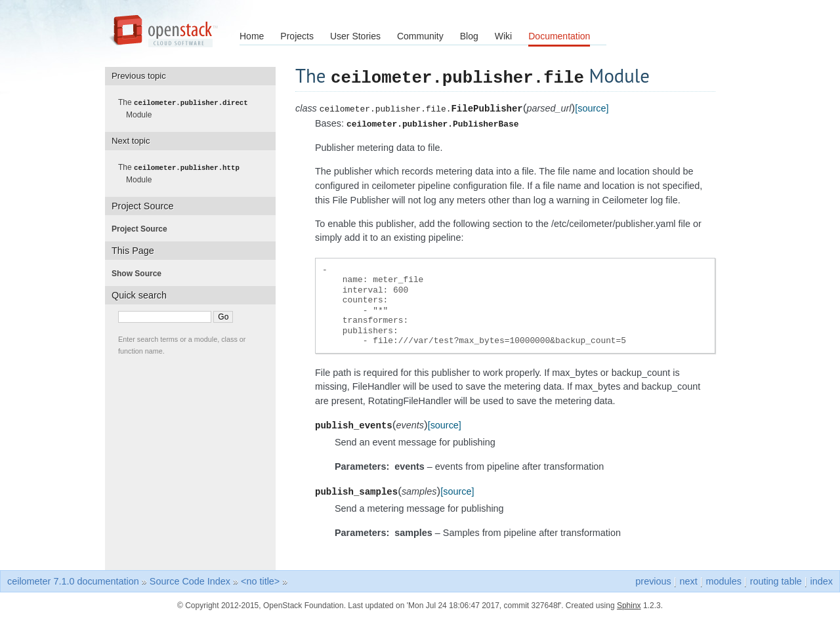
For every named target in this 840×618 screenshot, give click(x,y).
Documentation (559, 36)
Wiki (503, 36)
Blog (469, 36)
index (822, 581)
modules (723, 581)
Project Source (143, 228)
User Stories (355, 36)
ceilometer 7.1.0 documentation (73, 581)
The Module (187, 108)
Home (252, 36)
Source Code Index (190, 581)
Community (420, 36)
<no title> (260, 581)
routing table (776, 581)
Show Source (140, 272)
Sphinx (629, 605)
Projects (297, 36)
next (689, 581)
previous (653, 581)
